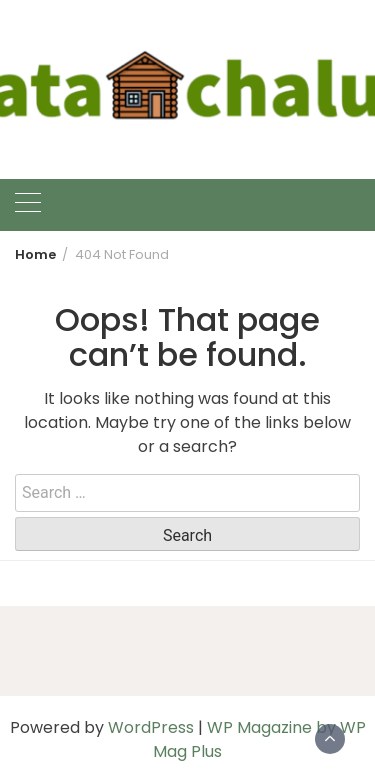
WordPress (151, 727)
